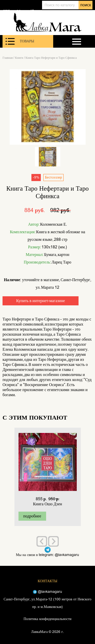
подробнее (32, 516)
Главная (8, 58)
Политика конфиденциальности (48, 619)
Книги (19, 58)
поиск (86, 5)
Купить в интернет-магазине (41, 301)
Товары (20, 41)
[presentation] (42, 541)
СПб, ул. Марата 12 (18, 11)
